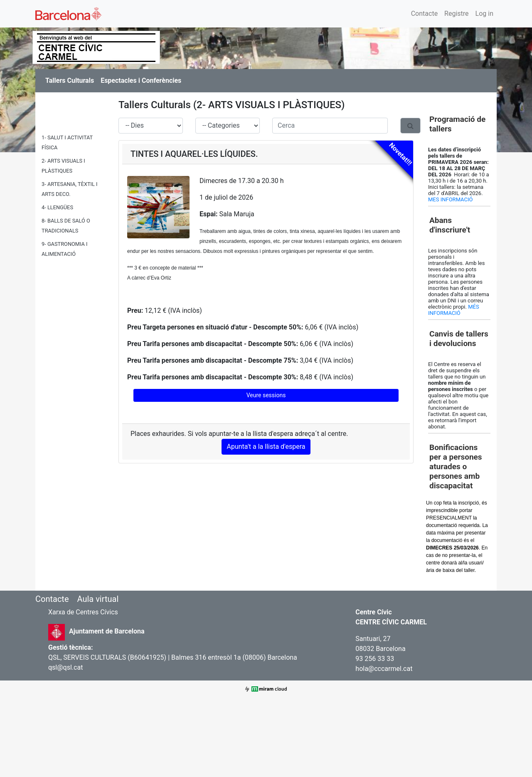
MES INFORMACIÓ (450, 199)
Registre (456, 14)
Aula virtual (98, 599)
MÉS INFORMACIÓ (454, 310)
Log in (484, 14)
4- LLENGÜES (57, 207)
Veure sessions (266, 395)
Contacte (424, 14)
